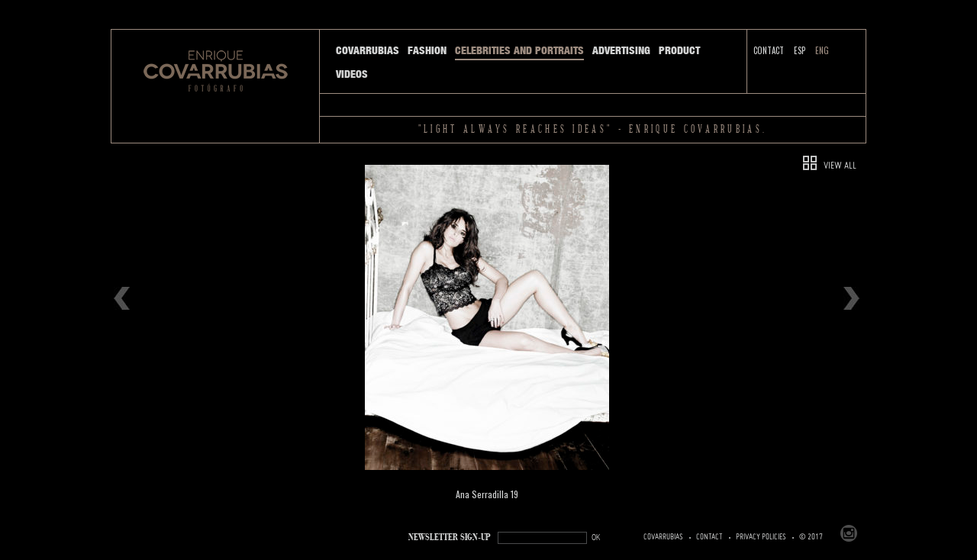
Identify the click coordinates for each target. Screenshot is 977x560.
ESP (800, 50)
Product (679, 50)
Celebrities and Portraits (519, 50)
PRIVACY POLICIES (761, 537)
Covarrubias (368, 50)
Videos (352, 74)
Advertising (621, 50)
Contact (769, 50)
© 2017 (811, 537)
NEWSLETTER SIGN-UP (450, 537)
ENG (822, 50)
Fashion (427, 50)
